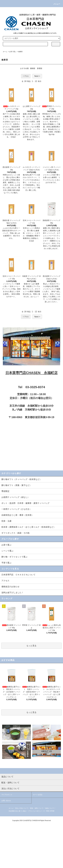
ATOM (52, 811)
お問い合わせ (6, 801)
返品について (50, 808)
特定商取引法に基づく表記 (17, 811)
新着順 (40, 68)
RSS (48, 811)
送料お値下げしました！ (12, 593)
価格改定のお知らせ (10, 587)
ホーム (5, 52)
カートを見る (38, 795)
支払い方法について (22, 808)
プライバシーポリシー (35, 811)
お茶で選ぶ (13, 52)
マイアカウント (7, 795)
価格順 (33, 68)
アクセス (5, 581)
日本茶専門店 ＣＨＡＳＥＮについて (18, 575)
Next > (37, 76)
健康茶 (20, 52)
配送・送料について (37, 808)
